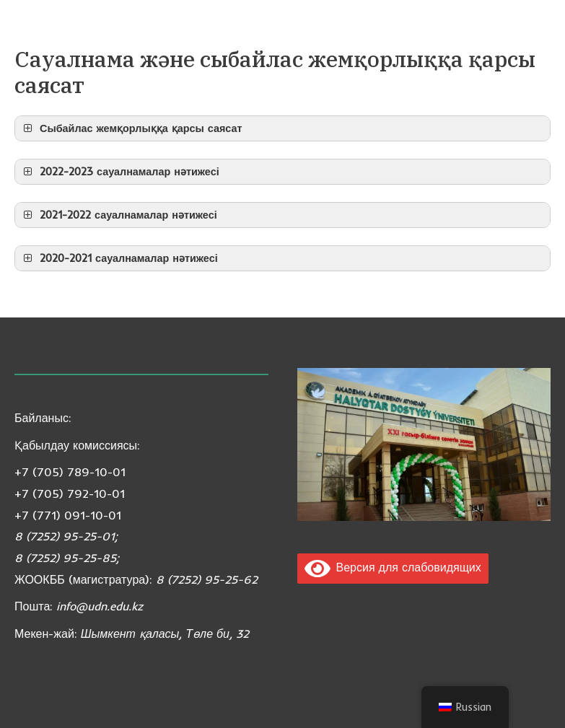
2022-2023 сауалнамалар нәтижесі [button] (120, 172)
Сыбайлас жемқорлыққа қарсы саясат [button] (131, 128)
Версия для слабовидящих (393, 567)
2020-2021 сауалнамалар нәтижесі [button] (119, 258)
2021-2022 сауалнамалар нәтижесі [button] (119, 215)
